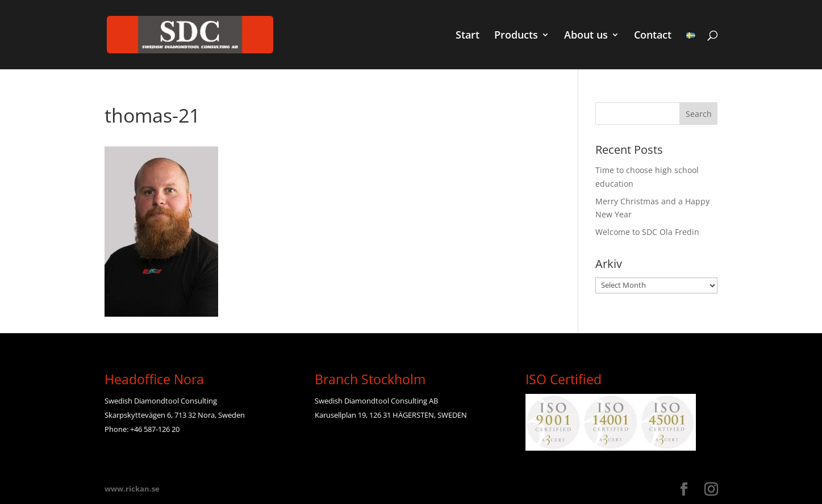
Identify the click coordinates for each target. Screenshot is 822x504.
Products (516, 36)
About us (586, 36)
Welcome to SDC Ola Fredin (647, 232)
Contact (653, 36)
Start (468, 36)
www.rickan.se (132, 489)
